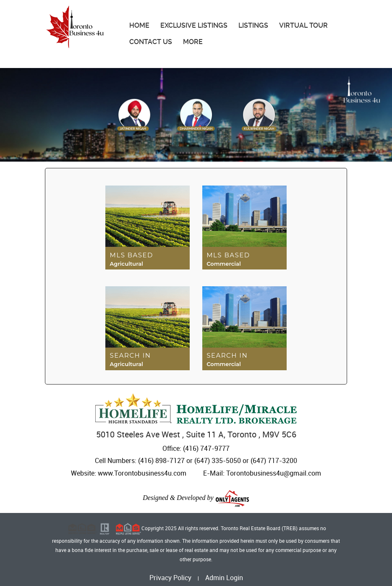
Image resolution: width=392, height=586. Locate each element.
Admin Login (224, 578)
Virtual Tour (303, 25)
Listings (253, 25)
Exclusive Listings (194, 25)
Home (139, 25)
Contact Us (151, 42)
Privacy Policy (170, 578)
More (193, 42)
